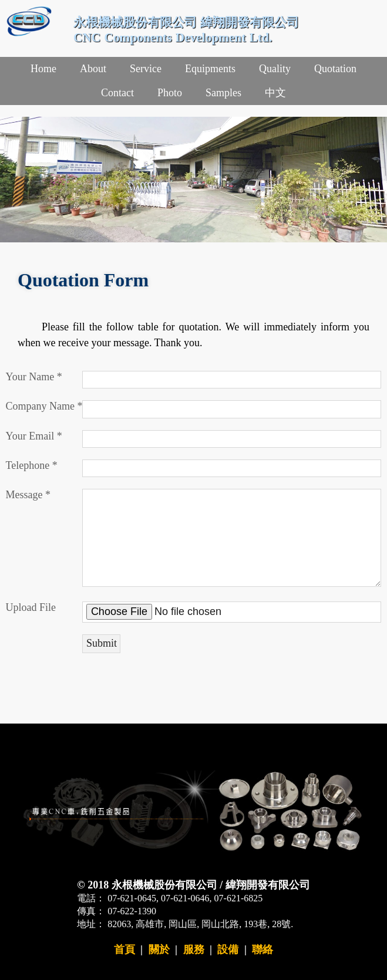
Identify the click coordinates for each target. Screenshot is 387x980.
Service (146, 69)
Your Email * (34, 436)
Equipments (210, 69)
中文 (275, 93)
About (93, 69)
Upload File (31, 607)
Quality (275, 69)
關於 (159, 949)
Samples (223, 93)
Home (43, 69)
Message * (28, 495)
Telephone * (32, 465)
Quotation (335, 69)
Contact (117, 93)
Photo (170, 93)
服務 (194, 949)
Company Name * (44, 406)
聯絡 (263, 949)
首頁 (124, 949)
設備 (228, 949)
